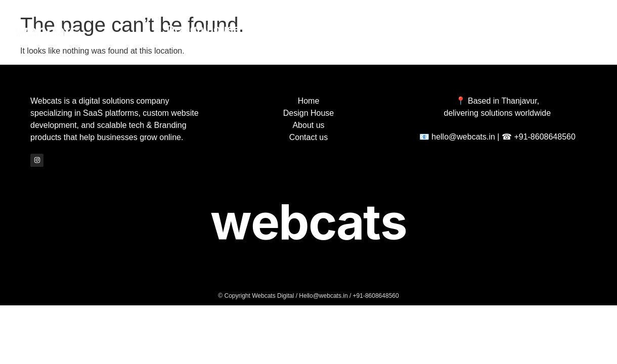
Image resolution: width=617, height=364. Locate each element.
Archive (314, 29)
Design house (203, 29)
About (404, 29)
